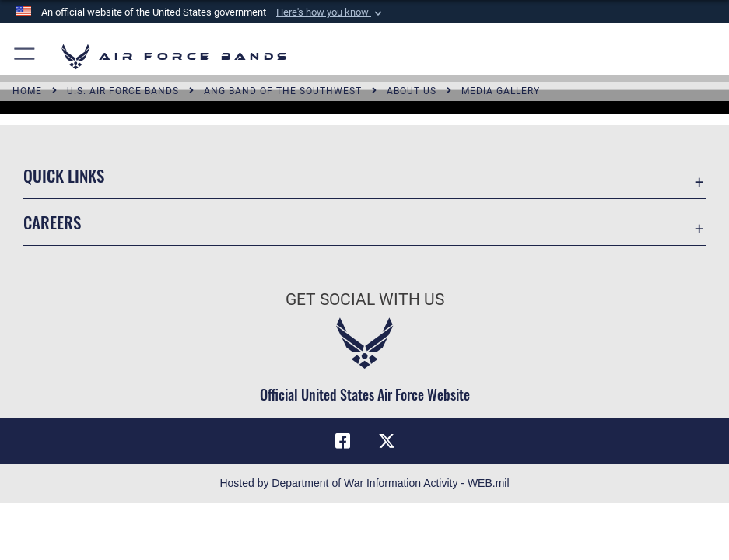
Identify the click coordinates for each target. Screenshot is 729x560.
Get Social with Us (365, 299)
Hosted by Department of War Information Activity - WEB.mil (364, 483)
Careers (52, 222)
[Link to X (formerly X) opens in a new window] (387, 441)
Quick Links (64, 175)
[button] (331, 12)
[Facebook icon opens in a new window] (342, 441)
